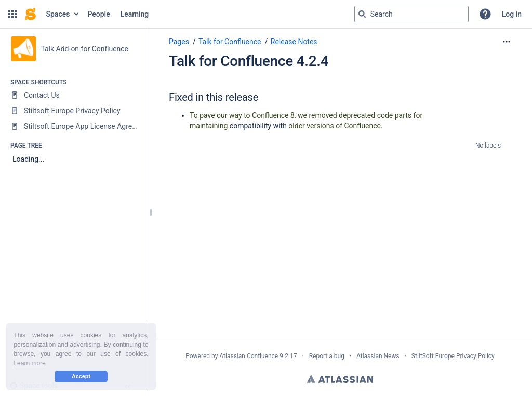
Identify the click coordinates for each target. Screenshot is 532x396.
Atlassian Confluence (249, 356)
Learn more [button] (29, 363)
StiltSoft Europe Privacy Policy (453, 356)
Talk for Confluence (230, 42)
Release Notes (294, 42)
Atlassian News (378, 356)
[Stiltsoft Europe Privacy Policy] (74, 111)
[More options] (507, 42)
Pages (179, 42)
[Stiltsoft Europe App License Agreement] (74, 126)
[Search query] (411, 14)
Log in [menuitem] (512, 14)
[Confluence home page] (30, 14)
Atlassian (340, 379)
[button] (12, 14)
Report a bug (327, 356)
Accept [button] (81, 376)
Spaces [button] (58, 14)
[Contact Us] (74, 95)
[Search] (362, 14)
